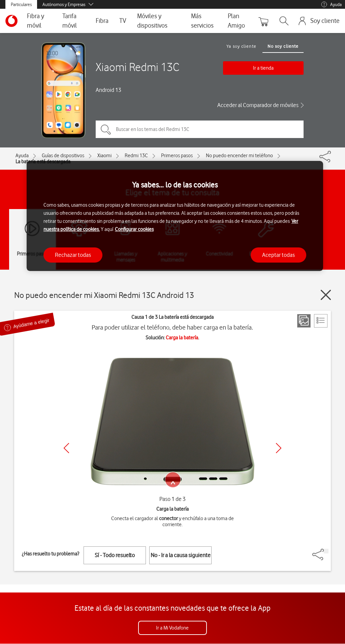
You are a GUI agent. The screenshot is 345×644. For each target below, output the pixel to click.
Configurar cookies (134, 229)
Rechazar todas (73, 255)
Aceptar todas (278, 255)
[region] (175, 216)
